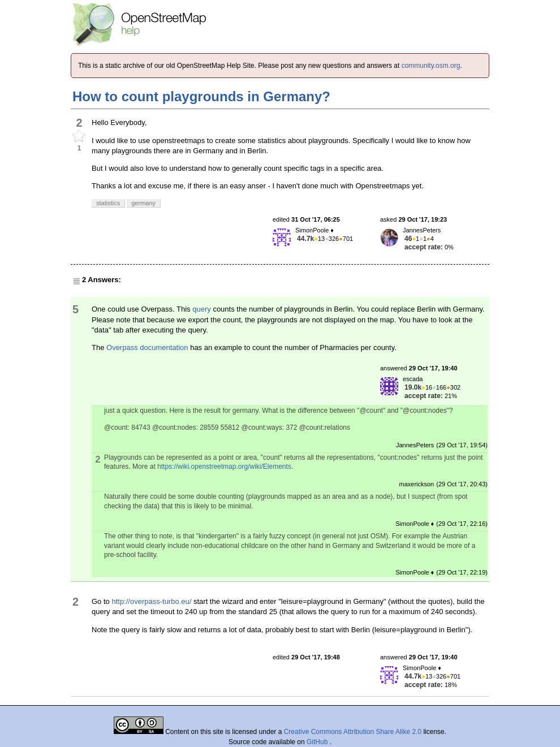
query (202, 309)
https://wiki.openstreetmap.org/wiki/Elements (224, 467)
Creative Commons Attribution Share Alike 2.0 (353, 732)
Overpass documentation (147, 347)
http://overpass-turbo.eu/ (151, 601)
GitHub (318, 742)
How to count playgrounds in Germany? (201, 96)
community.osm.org (431, 66)
